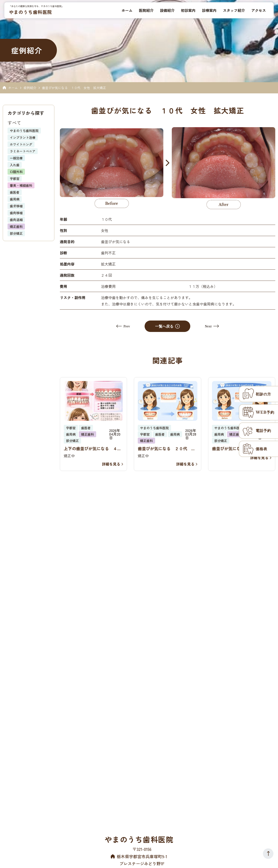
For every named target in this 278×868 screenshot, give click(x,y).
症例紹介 (30, 88)
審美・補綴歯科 (21, 185)
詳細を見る (113, 464)
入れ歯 (15, 165)
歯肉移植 (16, 213)
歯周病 (15, 199)
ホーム (13, 88)
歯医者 (15, 192)
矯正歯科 (16, 226)
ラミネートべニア (23, 151)
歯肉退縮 (16, 220)
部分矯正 (16, 233)
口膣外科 (16, 172)
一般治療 (16, 158)
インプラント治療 (23, 137)
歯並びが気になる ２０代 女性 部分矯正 (167, 448)
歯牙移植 (16, 206)
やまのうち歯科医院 (31, 12)
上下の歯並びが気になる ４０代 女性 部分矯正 (93, 448)
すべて (14, 123)
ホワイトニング (21, 144)
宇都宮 (15, 179)
